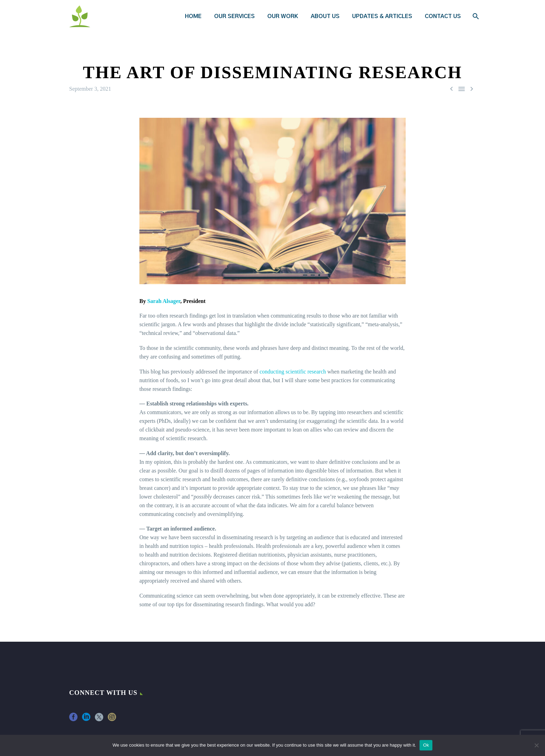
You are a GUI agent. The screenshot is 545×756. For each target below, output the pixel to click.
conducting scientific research (293, 372)
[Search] (475, 16)
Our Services (234, 16)
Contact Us (443, 16)
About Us (325, 16)
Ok (426, 745)
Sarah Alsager (164, 301)
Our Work (283, 16)
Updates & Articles (382, 16)
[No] (536, 745)
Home (193, 16)
